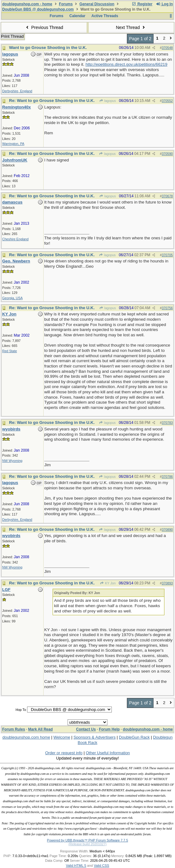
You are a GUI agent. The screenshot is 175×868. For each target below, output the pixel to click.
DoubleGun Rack (134, 737)
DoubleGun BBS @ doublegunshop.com (38, 9)
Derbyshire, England (17, 91)
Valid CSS (101, 866)
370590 (167, 154)
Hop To (21, 710)
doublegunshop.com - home (27, 4)
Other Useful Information (108, 753)
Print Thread (12, 36)
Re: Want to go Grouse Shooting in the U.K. (52, 101)
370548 (167, 48)
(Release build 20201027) (87, 844)
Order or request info (64, 753)
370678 (167, 196)
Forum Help (109, 729)
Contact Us (86, 729)
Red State (9, 351)
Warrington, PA (13, 144)
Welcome (62, 737)
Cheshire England (15, 239)
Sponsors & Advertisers (95, 737)
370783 (167, 423)
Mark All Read (40, 729)
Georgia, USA (12, 298)
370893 (167, 583)
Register (142, 4)
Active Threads (105, 16)
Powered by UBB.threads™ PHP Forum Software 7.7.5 (87, 840)
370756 (167, 308)
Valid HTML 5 (76, 866)
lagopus (107, 101)
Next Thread (131, 27)
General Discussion (97, 4)
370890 (167, 530)
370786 (167, 477)
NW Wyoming (12, 461)
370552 (167, 101)
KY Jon (108, 583)
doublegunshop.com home (26, 737)
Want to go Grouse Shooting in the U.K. (48, 48)
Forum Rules (14, 729)
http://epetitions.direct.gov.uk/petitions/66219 (127, 64)
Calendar (77, 16)
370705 (167, 255)
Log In (164, 4)
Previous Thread (44, 27)
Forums (66, 4)
